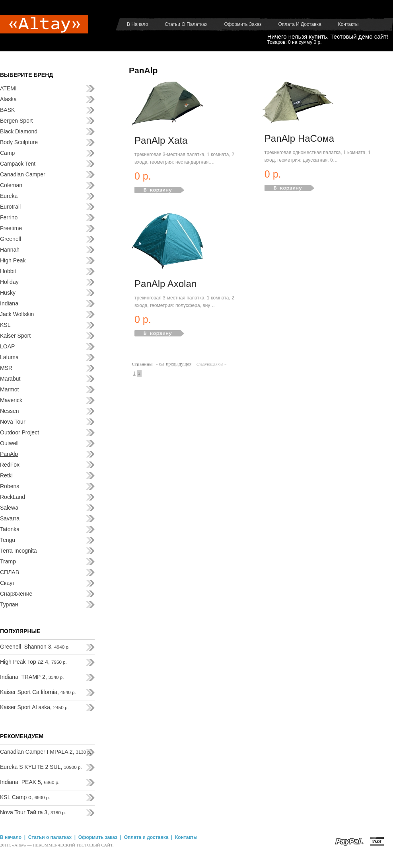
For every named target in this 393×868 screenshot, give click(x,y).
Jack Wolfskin (17, 314)
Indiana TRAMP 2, (32, 677)
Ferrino (9, 217)
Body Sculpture (19, 142)
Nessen (9, 411)
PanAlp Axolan (165, 284)
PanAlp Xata (161, 140)
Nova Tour (13, 422)
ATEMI (8, 88)
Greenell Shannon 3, (35, 647)
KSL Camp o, (25, 797)
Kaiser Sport (15, 336)
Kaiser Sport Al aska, (34, 707)
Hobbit (8, 271)
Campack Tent (18, 164)
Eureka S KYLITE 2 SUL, (41, 767)
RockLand (13, 497)
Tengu (8, 540)
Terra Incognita (18, 551)
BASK (7, 110)
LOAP (7, 346)
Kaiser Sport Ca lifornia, (38, 692)
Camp (7, 153)
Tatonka (10, 529)
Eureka (9, 196)
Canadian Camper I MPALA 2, (46, 752)
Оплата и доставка (300, 24)
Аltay (19, 845)
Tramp (8, 561)
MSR (6, 368)
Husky (8, 293)
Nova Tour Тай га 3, (33, 812)
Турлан (9, 604)
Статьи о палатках (186, 24)
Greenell (11, 239)
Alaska (8, 99)
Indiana (9, 303)
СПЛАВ (10, 572)
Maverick (11, 400)
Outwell (9, 443)
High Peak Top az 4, (33, 662)
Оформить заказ (243, 24)
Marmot (9, 389)
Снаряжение (16, 594)
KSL (5, 325)
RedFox (10, 465)
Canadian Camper (23, 174)
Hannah (10, 250)
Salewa (9, 508)
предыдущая (179, 364)
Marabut (10, 379)
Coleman (11, 185)
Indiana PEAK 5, (30, 782)
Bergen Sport (17, 121)
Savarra (10, 518)
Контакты (348, 24)
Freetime (11, 228)
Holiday (9, 282)
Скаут (8, 583)
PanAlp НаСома (299, 138)
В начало (137, 24)
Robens (10, 486)
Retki (6, 475)
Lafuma (9, 357)
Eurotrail (10, 207)
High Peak (13, 260)
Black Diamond (19, 131)
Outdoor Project (19, 432)
